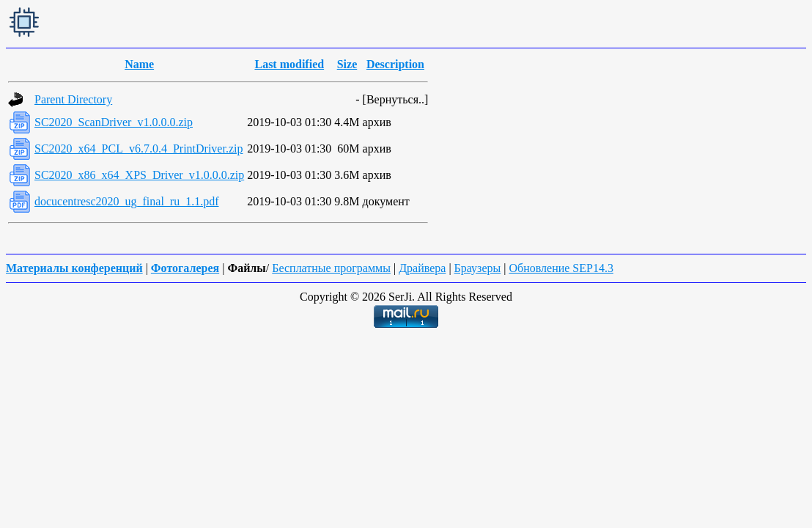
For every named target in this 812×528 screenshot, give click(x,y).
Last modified (289, 64)
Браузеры (478, 268)
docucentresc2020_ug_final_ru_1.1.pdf (126, 201)
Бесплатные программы (331, 268)
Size (347, 64)
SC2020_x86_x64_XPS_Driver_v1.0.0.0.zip (139, 175)
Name (139, 64)
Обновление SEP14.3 (561, 268)
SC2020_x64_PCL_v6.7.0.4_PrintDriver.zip (139, 148)
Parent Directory (73, 99)
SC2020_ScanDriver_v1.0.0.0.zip (114, 122)
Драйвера (422, 268)
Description (395, 64)
